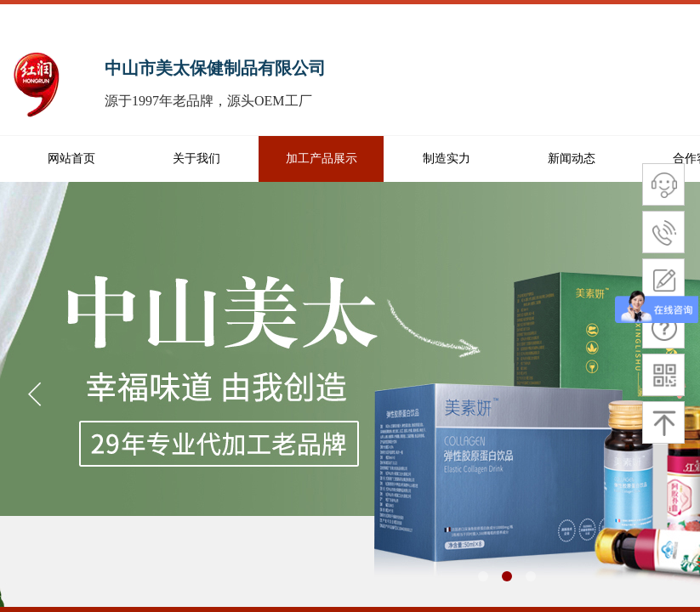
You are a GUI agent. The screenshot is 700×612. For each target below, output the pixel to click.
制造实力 (447, 159)
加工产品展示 (322, 159)
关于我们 (196, 159)
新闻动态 (572, 159)
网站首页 (71, 159)
